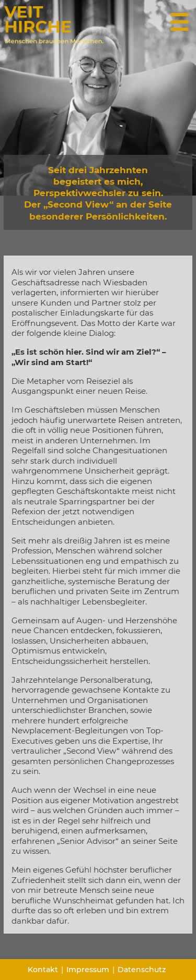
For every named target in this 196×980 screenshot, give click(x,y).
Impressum (88, 970)
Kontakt (43, 970)
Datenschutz (142, 970)
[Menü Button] (179, 19)
